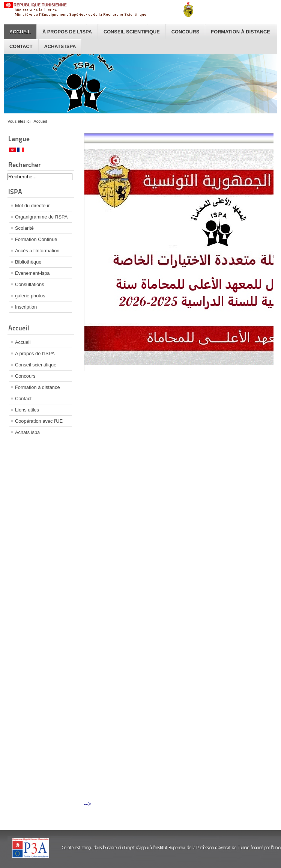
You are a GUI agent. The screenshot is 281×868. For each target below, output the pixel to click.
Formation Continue (36, 239)
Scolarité (24, 228)
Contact (21, 46)
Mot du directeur (32, 206)
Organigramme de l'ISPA (41, 217)
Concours (186, 32)
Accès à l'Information (37, 251)
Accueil (20, 32)
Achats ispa (60, 46)
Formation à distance (240, 32)
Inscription (26, 307)
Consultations (30, 284)
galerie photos (30, 296)
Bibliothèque (28, 262)
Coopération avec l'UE (39, 421)
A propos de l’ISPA (35, 353)
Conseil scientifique (132, 32)
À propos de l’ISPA (67, 32)
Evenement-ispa (32, 273)
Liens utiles (27, 410)
